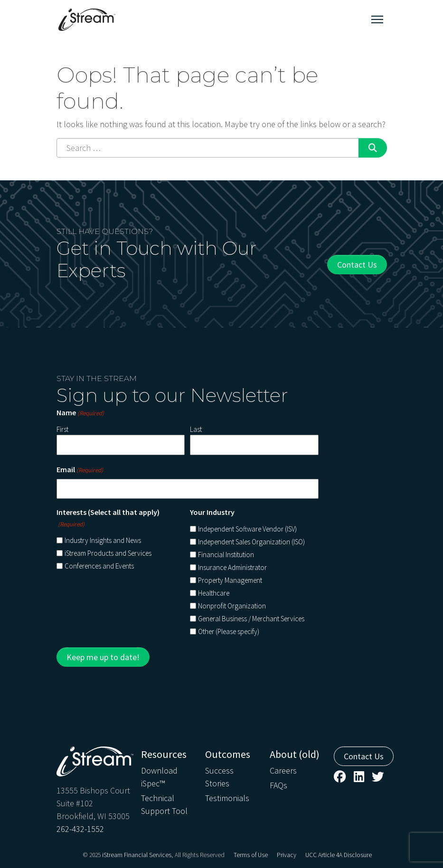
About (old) (295, 754)
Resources (164, 754)
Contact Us (357, 265)
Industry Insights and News (103, 540)
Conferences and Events (99, 566)
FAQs (278, 785)
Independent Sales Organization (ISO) (251, 542)
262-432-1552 (80, 829)
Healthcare (214, 593)
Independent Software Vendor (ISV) (247, 529)
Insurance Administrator (232, 567)
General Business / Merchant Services (251, 619)
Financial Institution (226, 555)
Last (196, 429)
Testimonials (227, 798)
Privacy (287, 855)
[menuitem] (168, 782)
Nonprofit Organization (232, 606)
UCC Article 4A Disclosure (339, 855)
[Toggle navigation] (377, 19)
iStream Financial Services (137, 855)
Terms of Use (251, 855)
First (62, 429)
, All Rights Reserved (198, 855)
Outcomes (228, 754)
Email (80, 470)
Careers (283, 770)
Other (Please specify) (229, 631)
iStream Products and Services (108, 553)
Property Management (230, 580)
